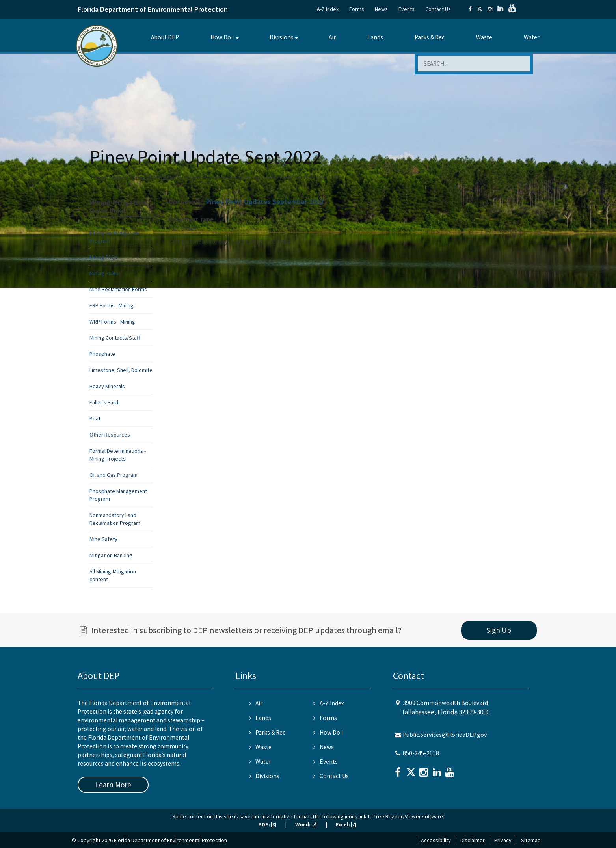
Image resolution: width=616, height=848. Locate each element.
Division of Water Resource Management (169, 177)
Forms (357, 9)
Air (332, 37)
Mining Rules (104, 273)
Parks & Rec (430, 37)
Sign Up (499, 630)
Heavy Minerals (107, 386)
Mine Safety (103, 539)
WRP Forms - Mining (112, 322)
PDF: (267, 824)
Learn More (113, 785)
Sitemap (531, 840)
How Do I (222, 37)
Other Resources (110, 435)
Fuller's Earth (105, 402)
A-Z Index (328, 9)
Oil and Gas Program (114, 475)
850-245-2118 (421, 753)
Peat (95, 418)
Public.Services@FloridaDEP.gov (445, 735)
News (381, 9)
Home (97, 177)
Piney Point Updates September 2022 (264, 202)
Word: (306, 824)
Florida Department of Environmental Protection (153, 9)
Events (407, 9)
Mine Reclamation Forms (118, 289)
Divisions (282, 37)
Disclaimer (473, 840)
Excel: (346, 824)
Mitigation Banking (111, 555)
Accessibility (436, 840)
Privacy (503, 840)
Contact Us (438, 9)
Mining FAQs (104, 257)
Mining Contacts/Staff (115, 338)
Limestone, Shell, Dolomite (121, 370)
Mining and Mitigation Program (245, 177)
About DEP (165, 37)
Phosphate (102, 354)
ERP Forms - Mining (112, 305)
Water (532, 37)
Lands (375, 37)
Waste (484, 37)
